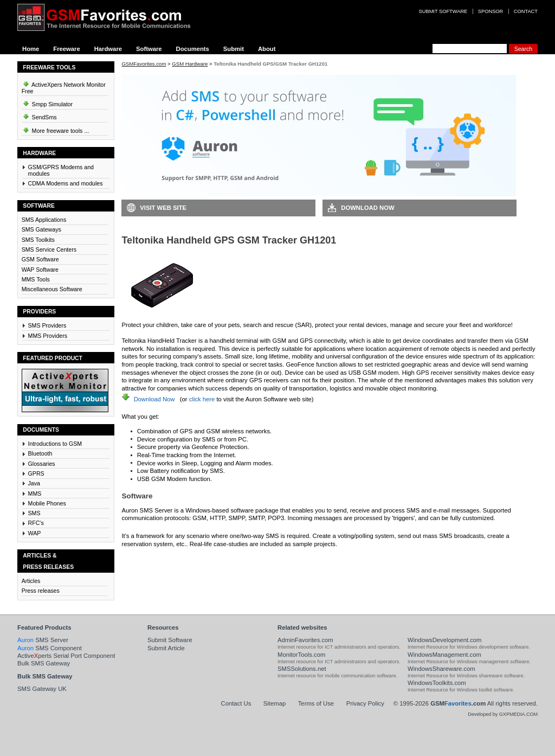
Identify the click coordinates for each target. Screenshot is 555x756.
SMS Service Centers (49, 249)
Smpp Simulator (47, 102)
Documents (193, 49)
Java (34, 483)
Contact (526, 11)
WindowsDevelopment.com (445, 640)
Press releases (41, 591)
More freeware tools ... (56, 129)
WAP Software (40, 270)
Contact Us (236, 703)
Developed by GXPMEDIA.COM (503, 714)
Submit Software (170, 640)
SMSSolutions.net (302, 669)
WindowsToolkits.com (437, 683)
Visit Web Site (163, 208)
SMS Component (50, 648)
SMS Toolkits (38, 240)
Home (31, 49)
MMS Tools (36, 279)
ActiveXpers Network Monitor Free (64, 86)
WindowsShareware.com (441, 669)
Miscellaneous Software (52, 289)
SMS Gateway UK (42, 689)
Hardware (108, 49)
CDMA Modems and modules (66, 183)
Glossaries (42, 464)
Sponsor (491, 11)
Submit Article (166, 648)
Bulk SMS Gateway (44, 663)
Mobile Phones (47, 503)
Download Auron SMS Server (172, 560)
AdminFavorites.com (305, 640)
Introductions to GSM (55, 444)
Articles (31, 581)
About (267, 49)
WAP (35, 533)
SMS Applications (44, 220)
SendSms (39, 116)
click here (202, 399)
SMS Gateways (41, 229)
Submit (234, 49)
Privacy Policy (365, 703)
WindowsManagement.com (444, 655)
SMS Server (43, 640)
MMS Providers (48, 336)
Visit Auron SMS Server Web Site (378, 560)
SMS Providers (47, 325)
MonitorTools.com (301, 655)
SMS (34, 513)
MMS (35, 494)
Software (149, 49)
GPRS (36, 473)
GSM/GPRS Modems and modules (61, 170)
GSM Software (40, 259)
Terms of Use (316, 703)
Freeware (66, 49)
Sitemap (275, 703)
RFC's (36, 523)
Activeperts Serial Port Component (66, 656)
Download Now (367, 208)
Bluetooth (40, 453)
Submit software (443, 11)
